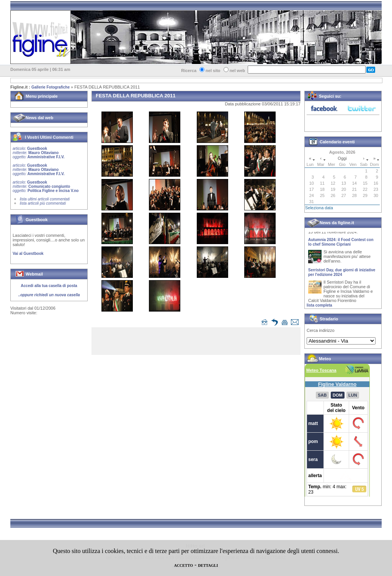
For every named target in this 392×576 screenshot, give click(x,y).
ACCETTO (184, 565)
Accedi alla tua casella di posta (49, 286)
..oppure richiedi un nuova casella (49, 295)
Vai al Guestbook (28, 254)
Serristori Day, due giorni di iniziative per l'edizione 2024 (342, 274)
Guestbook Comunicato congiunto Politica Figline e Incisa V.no (46, 186)
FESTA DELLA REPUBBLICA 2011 (107, 87)
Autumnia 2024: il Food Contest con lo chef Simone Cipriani (341, 244)
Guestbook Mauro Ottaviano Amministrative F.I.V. (38, 153)
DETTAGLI (208, 565)
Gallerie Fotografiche (51, 87)
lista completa (319, 305)
